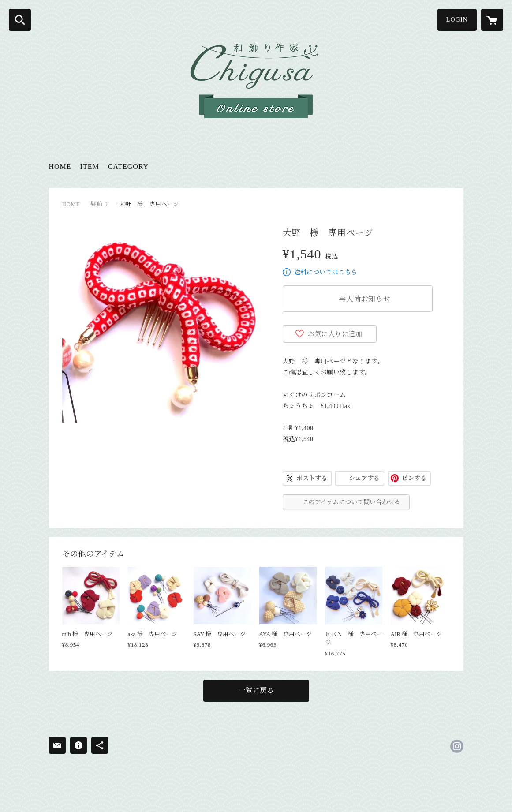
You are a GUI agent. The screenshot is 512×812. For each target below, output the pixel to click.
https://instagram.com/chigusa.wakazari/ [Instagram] (457, 746)
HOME (60, 167)
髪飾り (99, 204)
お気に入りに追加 (335, 334)
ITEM (90, 167)
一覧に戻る (256, 690)
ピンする (414, 478)
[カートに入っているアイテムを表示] (492, 20)
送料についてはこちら (326, 272)
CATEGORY (128, 167)
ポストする (312, 478)
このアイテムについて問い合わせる (351, 502)
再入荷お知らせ (365, 299)
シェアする (364, 478)
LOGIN (457, 20)
